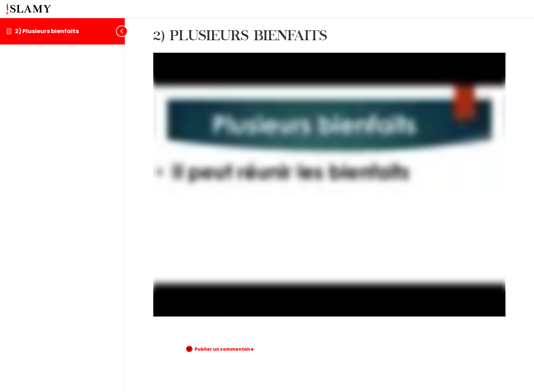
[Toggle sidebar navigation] (119, 31)
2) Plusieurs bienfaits (47, 31)
